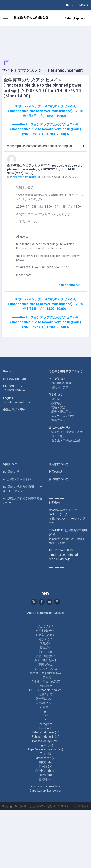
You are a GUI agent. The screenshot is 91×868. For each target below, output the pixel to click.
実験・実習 (58, 407)
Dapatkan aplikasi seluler (45, 791)
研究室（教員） (61, 387)
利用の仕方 (56, 472)
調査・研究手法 (61, 412)
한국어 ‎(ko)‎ (45, 779)
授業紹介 (57, 403)
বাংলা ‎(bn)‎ (46, 775)
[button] (70, 5)
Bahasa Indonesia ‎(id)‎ (45, 732)
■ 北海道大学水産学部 (17, 479)
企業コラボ (45, 686)
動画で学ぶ (58, 420)
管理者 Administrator (27, 177)
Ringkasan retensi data (46, 786)
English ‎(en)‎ (45, 745)
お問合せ (45, 707)
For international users (17, 402)
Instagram (46, 724)
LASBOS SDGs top (15, 390)
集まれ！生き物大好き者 (67, 432)
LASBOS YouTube (15, 379)
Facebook (46, 728)
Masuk (84, 5)
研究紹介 (57, 399)
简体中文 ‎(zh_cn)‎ (45, 771)
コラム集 (57, 436)
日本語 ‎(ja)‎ (45, 766)
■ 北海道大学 (11, 472)
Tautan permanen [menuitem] (69, 285)
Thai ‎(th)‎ (45, 754)
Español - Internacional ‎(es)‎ (46, 749)
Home (7, 371)
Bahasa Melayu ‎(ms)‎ (45, 741)
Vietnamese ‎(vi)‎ (45, 758)
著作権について (58, 479)
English (46, 711)
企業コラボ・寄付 (14, 410)
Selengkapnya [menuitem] (74, 18)
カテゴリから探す (63, 416)
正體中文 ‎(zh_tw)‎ (46, 762)
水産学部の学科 (61, 383)
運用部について (58, 464)
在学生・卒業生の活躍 (66, 440)
